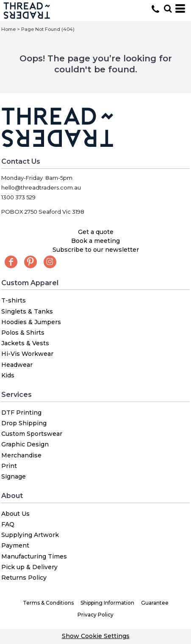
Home (8, 29)
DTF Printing (21, 413)
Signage (14, 476)
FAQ (8, 524)
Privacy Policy (95, 615)
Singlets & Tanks (27, 311)
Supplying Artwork (30, 535)
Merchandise (21, 455)
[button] (168, 8)
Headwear (17, 365)
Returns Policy (24, 578)
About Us (15, 514)
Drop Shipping (24, 423)
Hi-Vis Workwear (27, 354)
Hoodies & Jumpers (31, 322)
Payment (15, 545)
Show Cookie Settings (96, 636)
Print (9, 466)
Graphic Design (25, 444)
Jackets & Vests (25, 343)
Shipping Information (107, 603)
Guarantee (155, 603)
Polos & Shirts (23, 333)
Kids (8, 375)
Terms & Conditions (48, 603)
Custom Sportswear (32, 434)
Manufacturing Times (34, 556)
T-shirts (14, 300)
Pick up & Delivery (29, 567)
